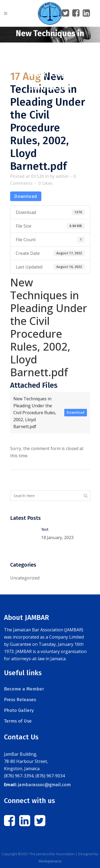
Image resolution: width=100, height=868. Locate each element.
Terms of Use (18, 721)
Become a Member (24, 689)
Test (45, 529)
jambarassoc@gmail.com (44, 785)
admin (62, 176)
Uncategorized (25, 578)
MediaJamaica (50, 861)
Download (26, 196)
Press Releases (20, 700)
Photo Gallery (19, 710)
